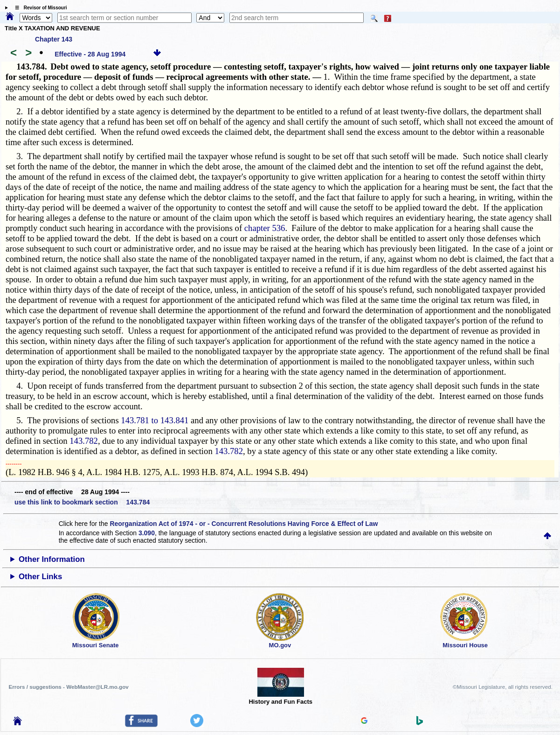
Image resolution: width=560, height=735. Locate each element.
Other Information (52, 559)
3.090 (147, 533)
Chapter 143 (54, 39)
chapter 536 (265, 228)
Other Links (40, 577)
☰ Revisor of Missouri (39, 8)
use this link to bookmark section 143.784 (82, 502)
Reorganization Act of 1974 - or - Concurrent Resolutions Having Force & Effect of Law (244, 524)
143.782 (84, 441)
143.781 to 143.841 (155, 420)
